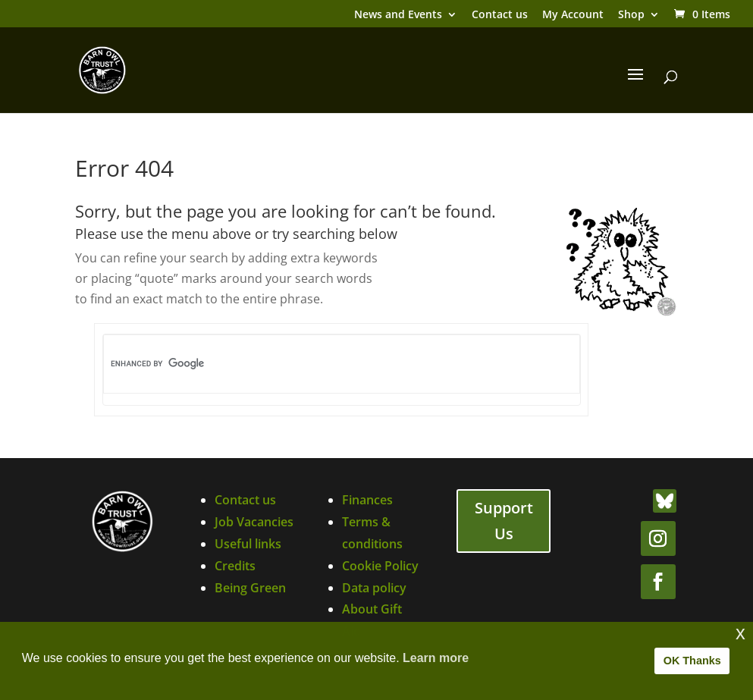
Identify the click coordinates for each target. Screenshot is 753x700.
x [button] (740, 633)
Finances (367, 500)
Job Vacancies (254, 522)
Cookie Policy (380, 566)
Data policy (374, 588)
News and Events (398, 15)
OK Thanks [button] (692, 661)
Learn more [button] (436, 658)
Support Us (504, 521)
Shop (631, 15)
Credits (235, 566)
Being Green (250, 588)
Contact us (500, 15)
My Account (573, 15)
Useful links (248, 544)
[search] (316, 364)
